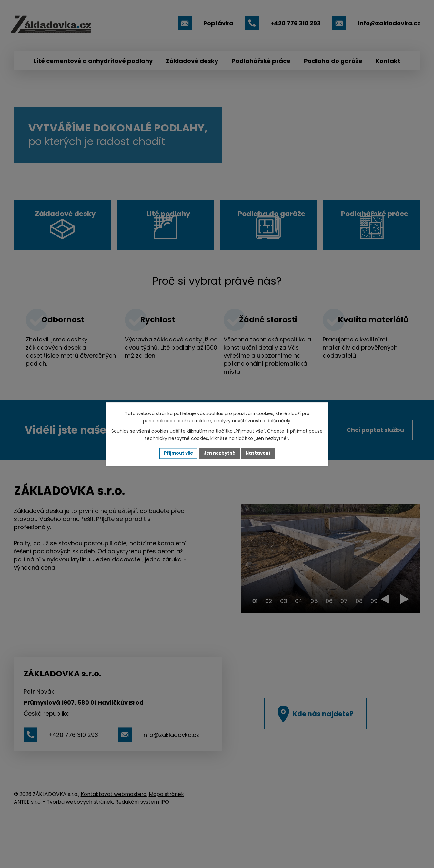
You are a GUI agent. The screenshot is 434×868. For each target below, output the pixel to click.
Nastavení (260, 453)
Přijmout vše (176, 453)
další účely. (279, 421)
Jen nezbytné (220, 453)
